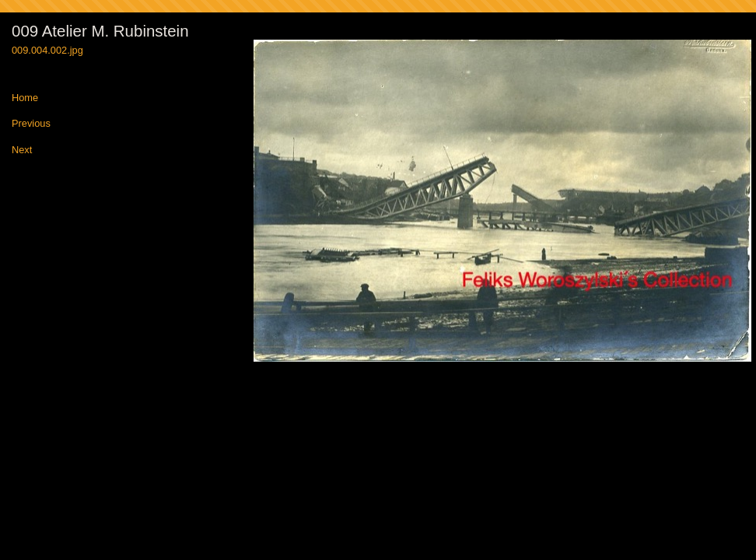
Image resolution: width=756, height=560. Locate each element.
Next (22, 150)
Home (25, 98)
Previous (31, 124)
